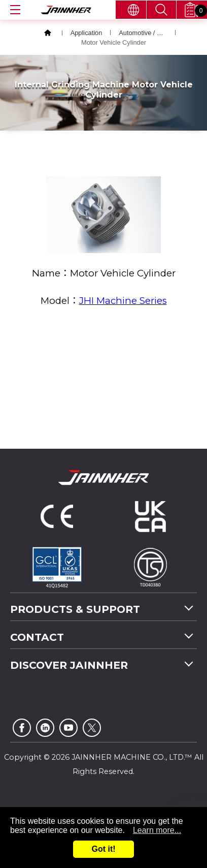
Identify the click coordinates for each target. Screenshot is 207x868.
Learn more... (157, 830)
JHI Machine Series (123, 301)
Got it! (103, 849)
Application (87, 33)
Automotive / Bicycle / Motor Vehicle (143, 33)
